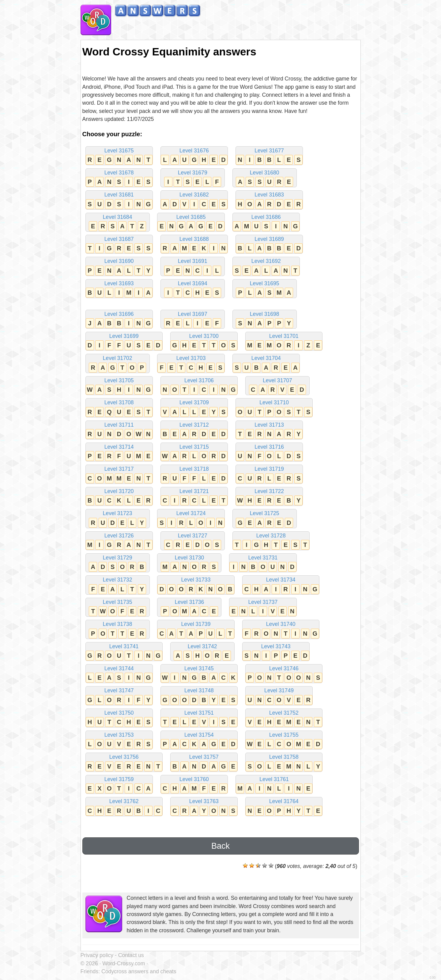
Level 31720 (119, 497)
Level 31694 (193, 289)
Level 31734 (281, 585)
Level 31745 (199, 674)
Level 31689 (269, 245)
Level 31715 (194, 453)
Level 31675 (119, 156)
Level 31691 (193, 267)
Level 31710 (274, 408)
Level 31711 (119, 430)
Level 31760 (194, 785)
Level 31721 (194, 497)
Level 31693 (119, 289)
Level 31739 (196, 630)
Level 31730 (189, 563)
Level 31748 (199, 696)
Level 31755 (284, 741)
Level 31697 (193, 320)
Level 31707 (277, 386)
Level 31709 (194, 408)
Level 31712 (194, 430)
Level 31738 (118, 630)
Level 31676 (194, 156)
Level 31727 (193, 541)
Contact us (131, 955)
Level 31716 (269, 453)
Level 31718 (194, 475)
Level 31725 (265, 519)
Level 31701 (284, 342)
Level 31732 (118, 585)
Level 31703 (191, 364)
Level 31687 (119, 245)
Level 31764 (284, 807)
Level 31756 (124, 763)
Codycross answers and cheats (139, 971)
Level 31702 (118, 364)
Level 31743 (276, 652)
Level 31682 (194, 200)
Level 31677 (269, 156)
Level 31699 (124, 342)
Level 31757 (204, 763)
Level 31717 (119, 475)
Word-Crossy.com (124, 963)
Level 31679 (193, 178)
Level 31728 (271, 541)
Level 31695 (265, 289)
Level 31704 (266, 364)
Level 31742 (202, 652)
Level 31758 (284, 763)
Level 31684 (118, 223)
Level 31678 (119, 178)
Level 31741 (124, 652)
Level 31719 (269, 475)
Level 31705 (119, 386)
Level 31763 (204, 807)
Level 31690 (119, 267)
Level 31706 (199, 386)
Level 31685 (191, 223)
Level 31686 (266, 223)
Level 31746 (284, 674)
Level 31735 (118, 608)
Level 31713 (269, 430)
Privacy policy (97, 955)
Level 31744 (119, 674)
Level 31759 (119, 785)
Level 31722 (269, 497)
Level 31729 (118, 563)
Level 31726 (119, 541)
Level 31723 (118, 519)
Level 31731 (263, 563)
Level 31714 (119, 453)
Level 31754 (199, 741)
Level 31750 (119, 718)
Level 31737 (263, 608)
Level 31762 (124, 807)
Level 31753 (119, 741)
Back (221, 846)
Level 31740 (281, 630)
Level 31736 (189, 608)
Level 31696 (119, 320)
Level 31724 (191, 519)
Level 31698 (265, 320)
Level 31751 (199, 718)
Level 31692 (266, 267)
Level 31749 (279, 696)
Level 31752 (284, 718)
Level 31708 (119, 408)
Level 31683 (269, 200)
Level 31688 (194, 245)
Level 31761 (274, 785)
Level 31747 (119, 696)
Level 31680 (265, 178)
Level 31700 (204, 342)
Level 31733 (196, 585)
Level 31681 (119, 200)
